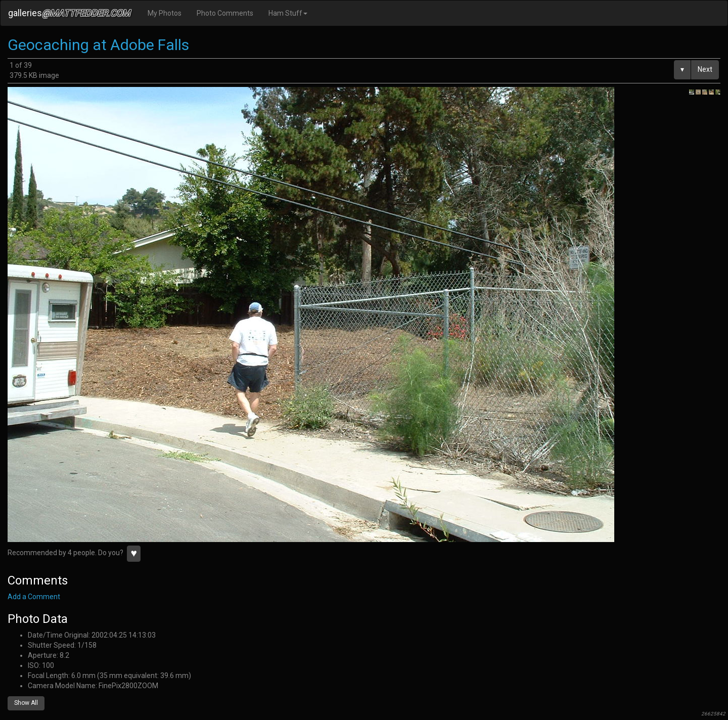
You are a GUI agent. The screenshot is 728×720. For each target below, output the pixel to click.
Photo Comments (225, 13)
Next (705, 69)
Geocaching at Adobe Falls (98, 45)
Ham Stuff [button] (288, 13)
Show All (26, 703)
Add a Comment (34, 597)
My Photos (165, 13)
